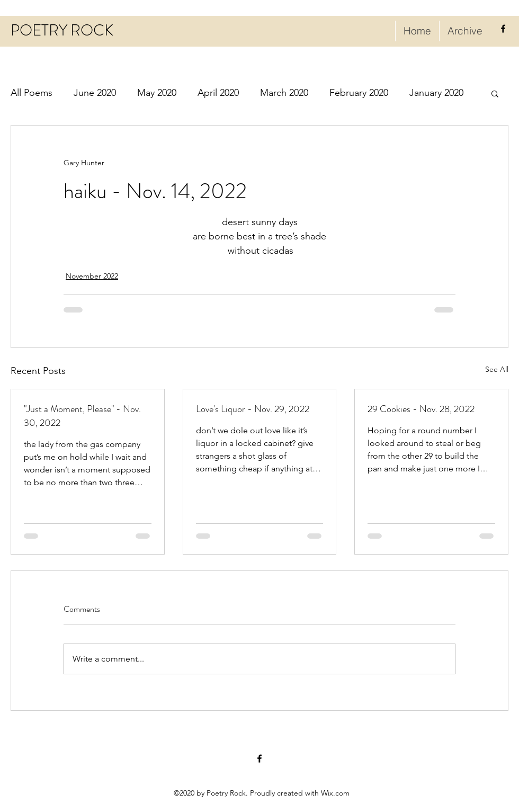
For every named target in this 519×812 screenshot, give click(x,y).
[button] (495, 93)
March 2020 (284, 93)
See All (497, 369)
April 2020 (218, 93)
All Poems (32, 93)
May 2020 (157, 93)
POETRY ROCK (62, 30)
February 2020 (359, 93)
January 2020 (436, 93)
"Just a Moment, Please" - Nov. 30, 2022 (82, 416)
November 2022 (92, 276)
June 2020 (95, 93)
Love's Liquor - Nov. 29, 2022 (253, 409)
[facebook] (503, 29)
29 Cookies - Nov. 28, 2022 (421, 409)
